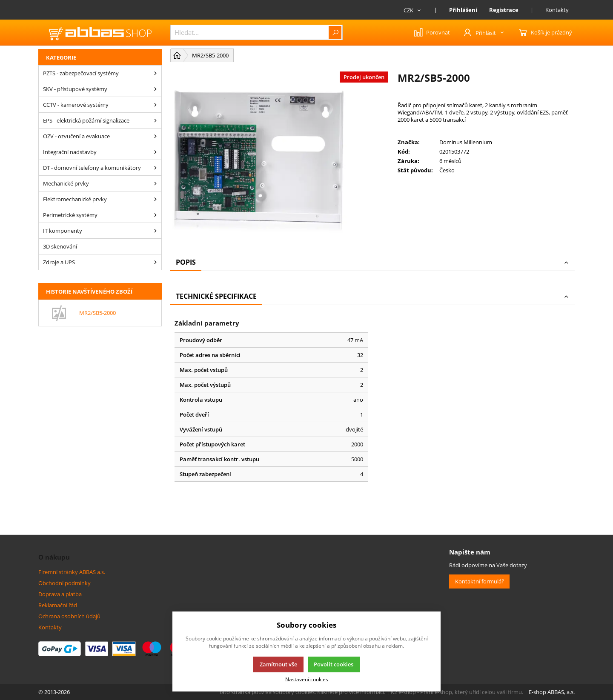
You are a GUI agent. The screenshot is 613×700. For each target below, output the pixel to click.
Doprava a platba (60, 594)
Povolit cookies (334, 664)
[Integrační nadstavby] (155, 152)
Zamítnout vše (278, 664)
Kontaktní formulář (479, 581)
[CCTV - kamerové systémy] (155, 105)
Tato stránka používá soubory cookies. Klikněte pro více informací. (302, 692)
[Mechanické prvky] (155, 183)
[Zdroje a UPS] (155, 262)
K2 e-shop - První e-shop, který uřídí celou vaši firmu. (457, 692)
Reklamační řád (58, 605)
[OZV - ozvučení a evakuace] (155, 136)
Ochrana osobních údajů (69, 616)
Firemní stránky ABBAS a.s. (72, 572)
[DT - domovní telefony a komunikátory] (155, 168)
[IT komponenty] (155, 231)
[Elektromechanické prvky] (155, 199)
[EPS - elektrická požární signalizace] (155, 120)
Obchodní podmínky (64, 583)
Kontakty (557, 10)
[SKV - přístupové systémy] (155, 89)
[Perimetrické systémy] (155, 215)
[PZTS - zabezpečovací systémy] (155, 73)
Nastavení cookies (307, 679)
